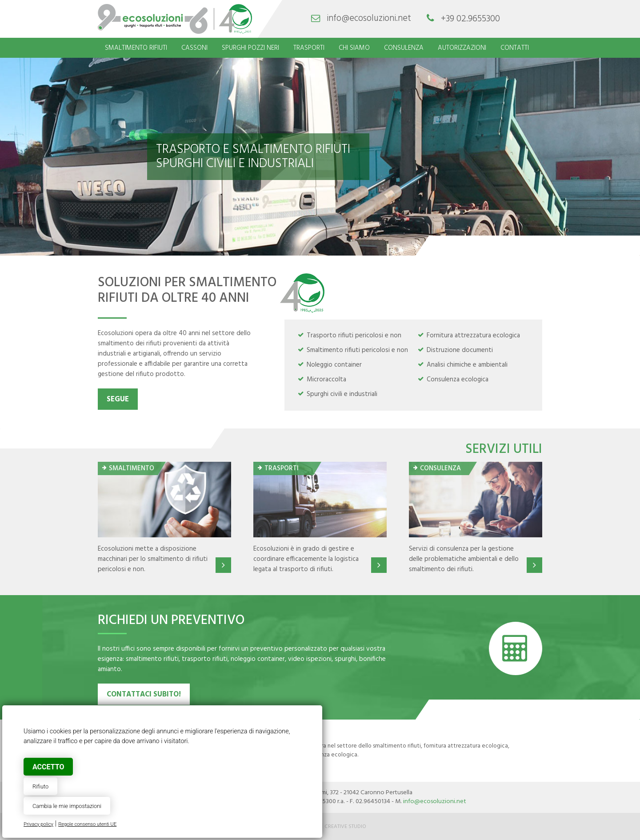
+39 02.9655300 (470, 19)
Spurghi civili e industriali (342, 394)
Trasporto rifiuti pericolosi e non (354, 336)
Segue (118, 400)
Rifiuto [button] (40, 786)
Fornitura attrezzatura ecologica (473, 336)
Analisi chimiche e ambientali (467, 365)
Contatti (515, 48)
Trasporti (309, 48)
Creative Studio (345, 827)
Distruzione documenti (460, 350)
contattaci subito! (144, 695)
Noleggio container (334, 365)
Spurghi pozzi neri (250, 48)
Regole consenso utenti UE (87, 824)
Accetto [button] (48, 767)
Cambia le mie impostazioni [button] (67, 806)
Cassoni (194, 48)
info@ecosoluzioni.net (369, 19)
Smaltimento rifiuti (136, 48)
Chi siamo (354, 48)
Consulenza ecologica (458, 380)
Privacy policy (38, 824)
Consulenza (404, 48)
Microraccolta (326, 380)
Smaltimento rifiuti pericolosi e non (357, 350)
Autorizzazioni (462, 48)
